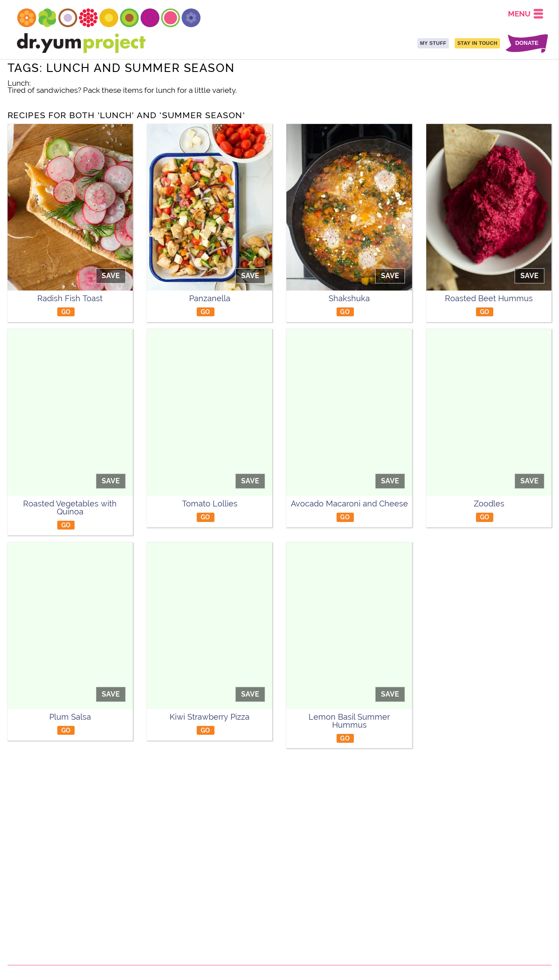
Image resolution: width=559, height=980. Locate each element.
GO (66, 312)
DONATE (527, 43)
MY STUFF (433, 43)
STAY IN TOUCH (477, 43)
